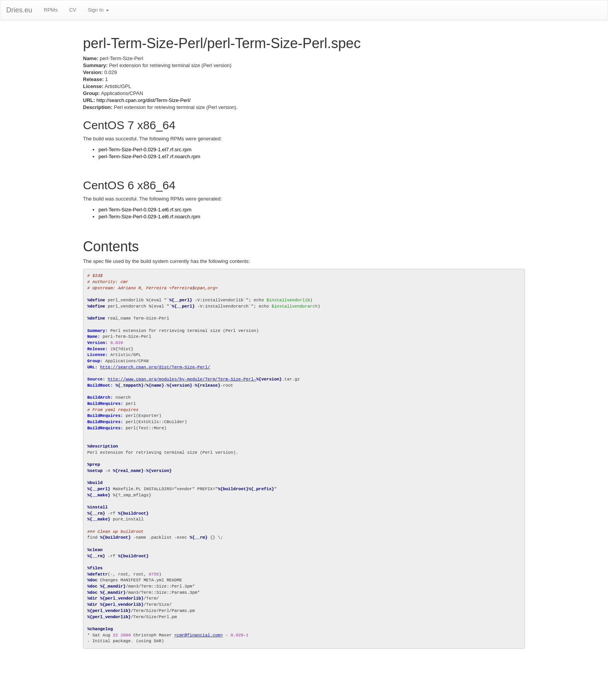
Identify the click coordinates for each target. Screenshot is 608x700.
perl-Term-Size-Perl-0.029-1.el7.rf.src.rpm (145, 150)
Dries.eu (19, 10)
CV (73, 10)
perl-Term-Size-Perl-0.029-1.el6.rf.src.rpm (145, 210)
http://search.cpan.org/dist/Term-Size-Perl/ (144, 100)
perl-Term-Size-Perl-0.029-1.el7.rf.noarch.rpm (149, 156)
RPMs (51, 10)
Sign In (98, 10)
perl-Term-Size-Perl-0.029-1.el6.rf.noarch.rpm (149, 217)
